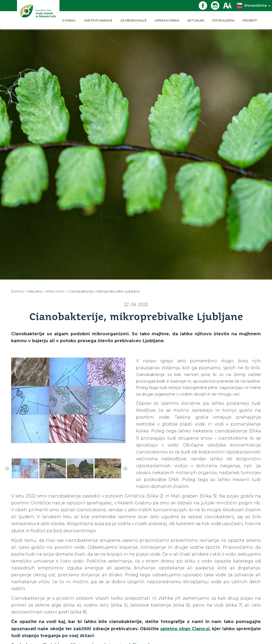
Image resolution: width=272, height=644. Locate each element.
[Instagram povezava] (217, 5)
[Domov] (38, 14)
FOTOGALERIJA (223, 20)
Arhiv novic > (57, 291)
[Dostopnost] (229, 5)
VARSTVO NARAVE (98, 20)
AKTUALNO (196, 20)
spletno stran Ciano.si (185, 629)
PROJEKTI (250, 20)
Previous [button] (7, 469)
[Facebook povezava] (205, 5)
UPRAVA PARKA (167, 20)
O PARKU (69, 20)
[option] (68, 404)
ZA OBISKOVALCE (133, 20)
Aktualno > (37, 291)
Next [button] (125, 469)
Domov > (19, 291)
